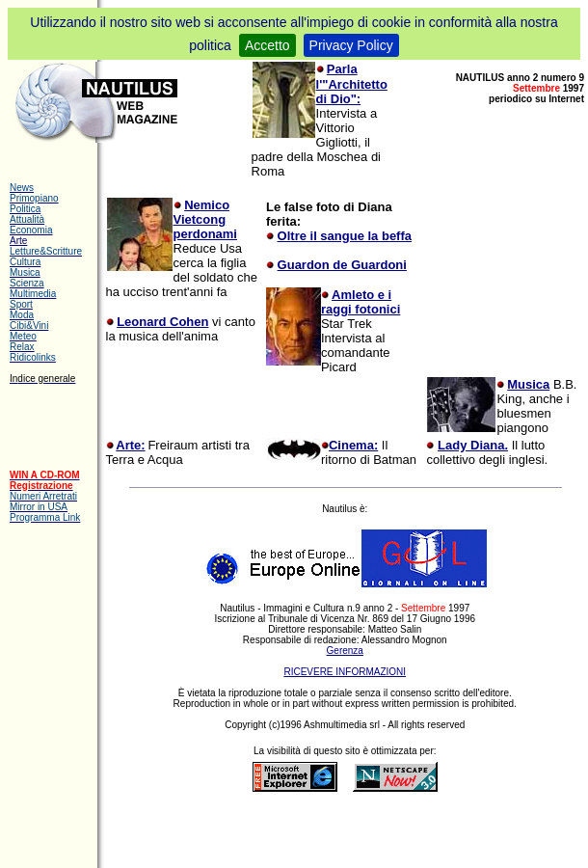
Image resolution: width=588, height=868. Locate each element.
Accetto (267, 45)
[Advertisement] (338, 828)
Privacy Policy (351, 45)
